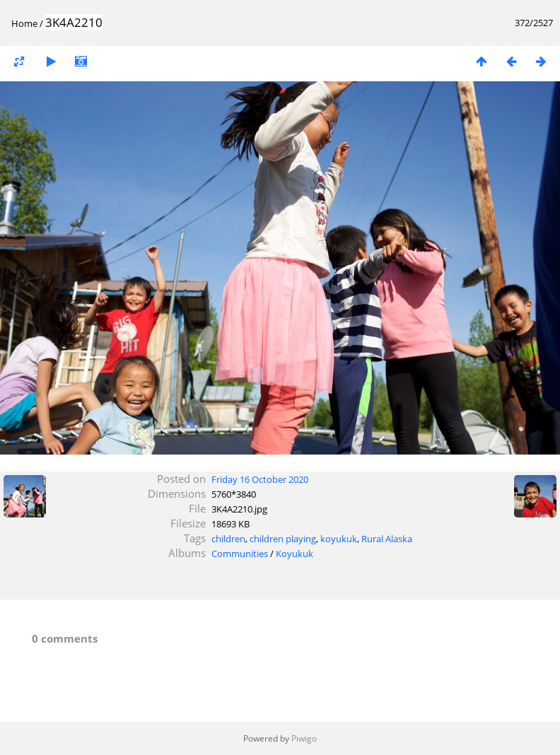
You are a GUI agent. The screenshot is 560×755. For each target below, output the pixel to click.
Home (24, 23)
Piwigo (304, 738)
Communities (240, 554)
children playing (283, 539)
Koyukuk (294, 554)
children (228, 539)
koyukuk (339, 539)
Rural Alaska (387, 539)
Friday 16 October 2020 (260, 479)
